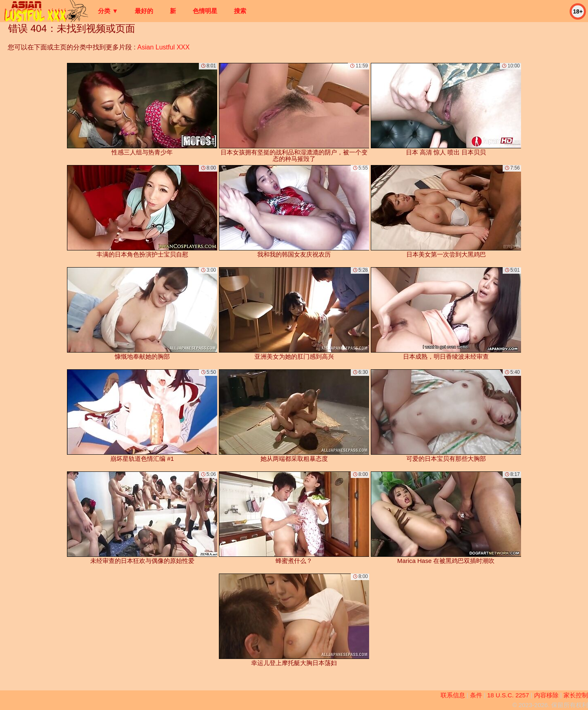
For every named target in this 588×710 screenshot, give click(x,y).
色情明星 (205, 11)
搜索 (240, 11)
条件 (476, 695)
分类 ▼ (108, 11)
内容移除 (546, 695)
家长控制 (576, 695)
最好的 (144, 11)
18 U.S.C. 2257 (508, 695)
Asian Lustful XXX (163, 47)
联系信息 (453, 695)
